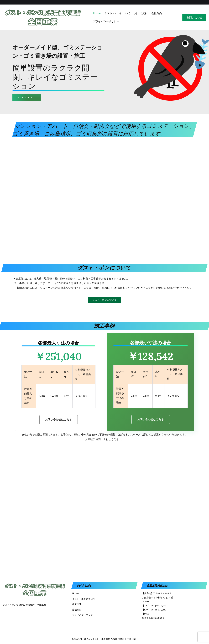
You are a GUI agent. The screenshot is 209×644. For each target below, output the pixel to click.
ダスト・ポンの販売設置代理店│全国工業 (114, 639)
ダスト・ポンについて (118, 13)
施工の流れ (141, 13)
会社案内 (157, 13)
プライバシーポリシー (106, 21)
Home (97, 13)
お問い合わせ (194, 17)
